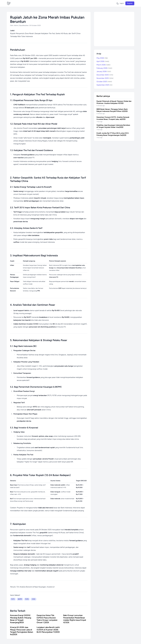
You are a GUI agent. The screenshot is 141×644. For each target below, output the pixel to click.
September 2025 (104, 85)
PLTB (27, 599)
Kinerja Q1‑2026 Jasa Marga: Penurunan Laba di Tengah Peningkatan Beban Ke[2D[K (22, 631)
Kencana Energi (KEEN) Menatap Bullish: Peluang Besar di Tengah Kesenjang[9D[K (21, 619)
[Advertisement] (114, 29)
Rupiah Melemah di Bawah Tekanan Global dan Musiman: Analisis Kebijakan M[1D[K (114, 102)
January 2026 (104, 71)
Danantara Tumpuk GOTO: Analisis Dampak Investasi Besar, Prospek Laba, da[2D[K (113, 118)
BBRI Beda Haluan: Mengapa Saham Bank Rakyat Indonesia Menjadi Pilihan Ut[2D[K (112, 110)
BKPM (20, 599)
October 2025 (104, 82)
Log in (122, 3)
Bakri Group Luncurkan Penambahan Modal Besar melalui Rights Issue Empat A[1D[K (75, 619)
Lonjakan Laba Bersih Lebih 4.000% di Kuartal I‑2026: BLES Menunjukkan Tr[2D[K (48, 630)
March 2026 (103, 65)
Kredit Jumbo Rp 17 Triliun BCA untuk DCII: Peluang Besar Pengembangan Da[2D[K (113, 134)
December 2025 (105, 75)
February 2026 (104, 68)
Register (130, 3)
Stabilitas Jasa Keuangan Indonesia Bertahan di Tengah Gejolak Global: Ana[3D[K (113, 126)
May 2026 (102, 58)
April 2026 (103, 61)
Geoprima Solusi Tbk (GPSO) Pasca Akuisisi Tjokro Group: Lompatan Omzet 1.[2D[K (47, 619)
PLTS (13, 599)
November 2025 (105, 78)
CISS (34, 599)
